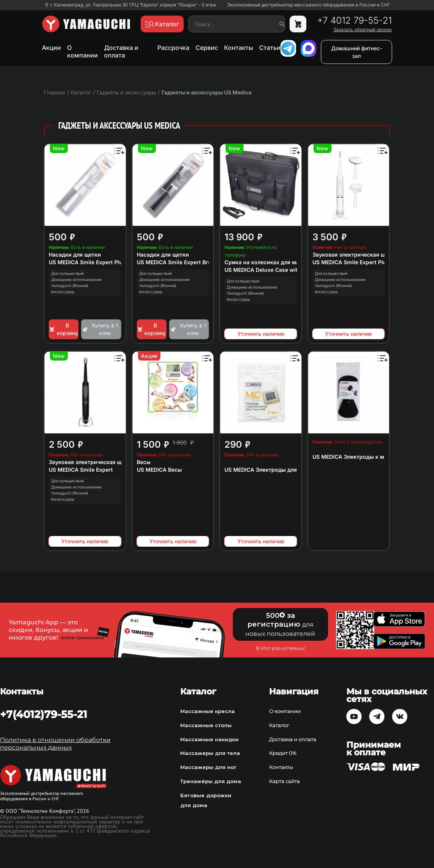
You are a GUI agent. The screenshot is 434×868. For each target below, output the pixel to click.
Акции (51, 48)
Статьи (270, 48)
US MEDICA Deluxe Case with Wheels (273, 270)
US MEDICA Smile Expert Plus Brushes (99, 262)
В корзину (63, 329)
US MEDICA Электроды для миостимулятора (284, 470)
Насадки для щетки (75, 254)
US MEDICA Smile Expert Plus (351, 262)
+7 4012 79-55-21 (354, 21)
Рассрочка (173, 48)
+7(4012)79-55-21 (44, 714)
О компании (82, 51)
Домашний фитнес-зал (357, 52)
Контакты (239, 48)
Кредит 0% (283, 753)
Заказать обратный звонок (363, 30)
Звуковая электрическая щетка (355, 254)
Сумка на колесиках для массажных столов (284, 262)
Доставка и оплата (121, 51)
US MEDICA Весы (159, 470)
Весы (144, 462)
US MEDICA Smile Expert (81, 470)
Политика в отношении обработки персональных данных (55, 744)
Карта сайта (284, 781)
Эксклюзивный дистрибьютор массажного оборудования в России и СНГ (309, 5)
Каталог (279, 725)
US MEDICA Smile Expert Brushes (180, 262)
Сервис (207, 48)
